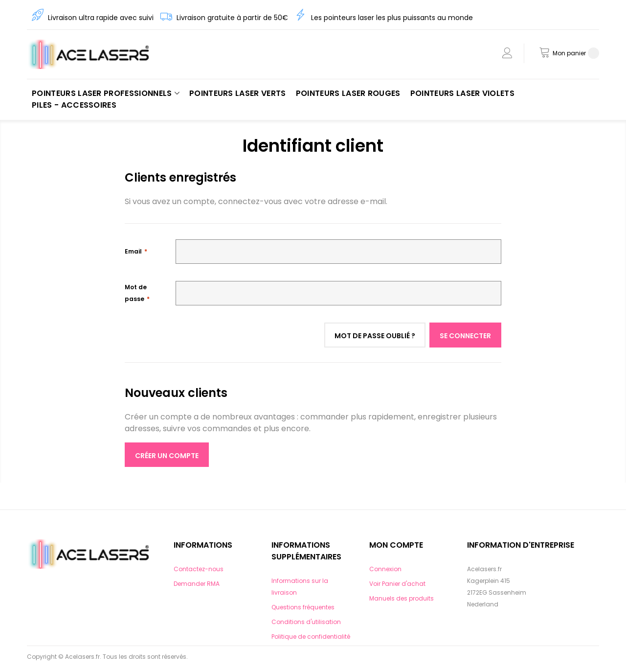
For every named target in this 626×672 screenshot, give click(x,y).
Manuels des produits (402, 598)
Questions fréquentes (303, 607)
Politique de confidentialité (311, 637)
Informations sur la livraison (300, 587)
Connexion (385, 569)
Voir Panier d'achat (397, 584)
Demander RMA (197, 584)
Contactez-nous (199, 569)
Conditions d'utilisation (306, 622)
